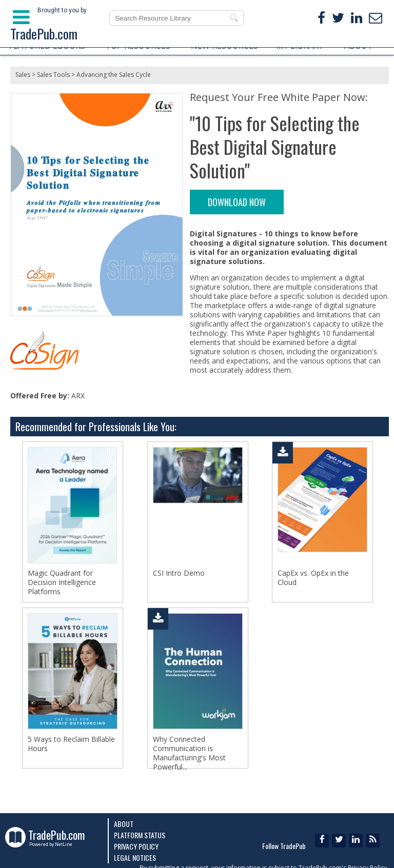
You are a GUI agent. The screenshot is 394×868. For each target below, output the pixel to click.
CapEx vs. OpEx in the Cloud (313, 578)
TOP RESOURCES (138, 46)
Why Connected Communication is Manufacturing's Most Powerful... (189, 753)
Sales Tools (53, 75)
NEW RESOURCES (224, 46)
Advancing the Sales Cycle (114, 75)
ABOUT (359, 46)
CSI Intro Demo (179, 573)
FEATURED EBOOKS (47, 46)
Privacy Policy (136, 846)
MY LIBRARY (300, 46)
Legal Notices (135, 857)
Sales (23, 75)
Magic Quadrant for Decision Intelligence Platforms (62, 582)
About (124, 824)
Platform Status (140, 835)
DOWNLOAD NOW (237, 202)
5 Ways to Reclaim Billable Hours (71, 744)
